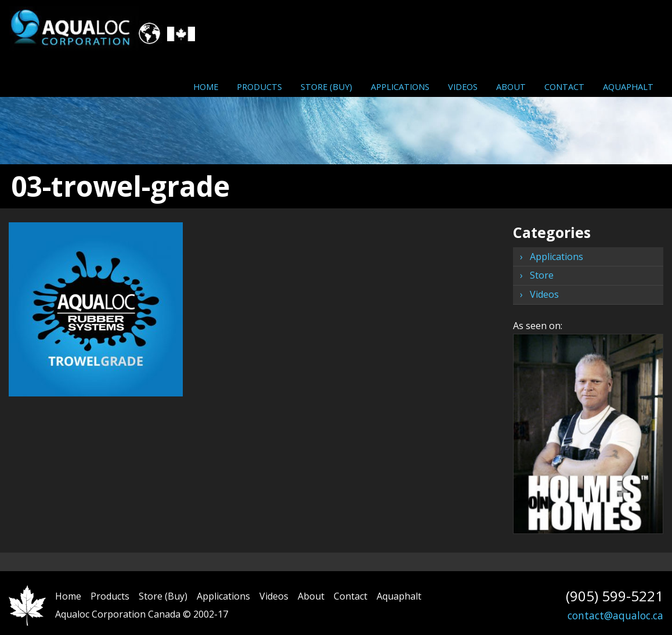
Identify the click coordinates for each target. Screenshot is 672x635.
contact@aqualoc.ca (615, 615)
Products (259, 86)
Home (206, 86)
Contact (564, 86)
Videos (463, 86)
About (511, 86)
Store (542, 275)
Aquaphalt (628, 86)
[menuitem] (206, 86)
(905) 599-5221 (615, 596)
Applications (400, 86)
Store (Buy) (326, 86)
